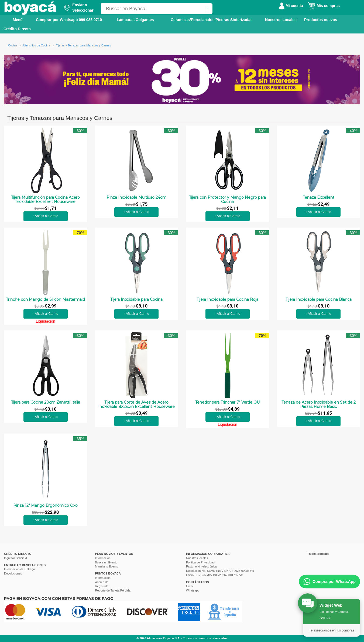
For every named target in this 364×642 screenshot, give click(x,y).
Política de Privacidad (200, 562)
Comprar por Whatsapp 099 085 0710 (69, 20)
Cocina (13, 45)
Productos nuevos (321, 20)
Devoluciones (13, 573)
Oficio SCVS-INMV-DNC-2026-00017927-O (215, 575)
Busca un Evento (106, 562)
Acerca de (102, 582)
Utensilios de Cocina (37, 45)
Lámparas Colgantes (135, 20)
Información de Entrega (19, 569)
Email (190, 586)
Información (103, 558)
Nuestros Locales (281, 20)
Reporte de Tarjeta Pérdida (113, 590)
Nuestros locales (197, 558)
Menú (14, 19)
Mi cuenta (291, 6)
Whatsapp (193, 590)
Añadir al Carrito (46, 216)
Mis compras (324, 6)
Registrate (102, 586)
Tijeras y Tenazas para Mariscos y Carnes (83, 45)
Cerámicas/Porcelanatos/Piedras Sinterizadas (212, 20)
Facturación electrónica (201, 566)
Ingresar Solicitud (16, 558)
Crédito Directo (17, 29)
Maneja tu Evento (107, 566)
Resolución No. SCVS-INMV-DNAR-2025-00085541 (220, 571)
